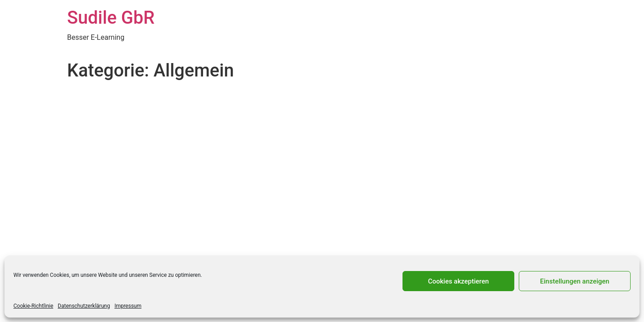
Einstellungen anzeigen (575, 281)
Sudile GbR (111, 18)
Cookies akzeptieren (458, 281)
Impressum (128, 306)
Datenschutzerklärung (84, 306)
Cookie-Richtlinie (33, 306)
